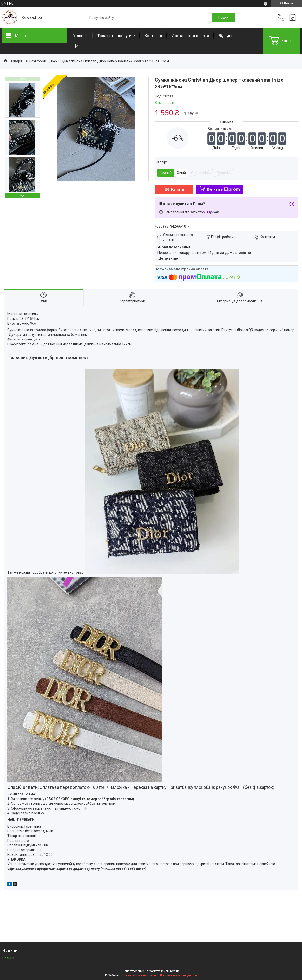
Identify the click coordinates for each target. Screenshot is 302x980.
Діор (53, 61)
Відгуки (226, 36)
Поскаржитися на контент (140, 975)
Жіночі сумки (36, 61)
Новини (8, 958)
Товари (16, 61)
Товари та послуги (114, 36)
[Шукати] (223, 18)
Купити (178, 189)
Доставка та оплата (190, 36)
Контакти (153, 36)
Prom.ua (174, 971)
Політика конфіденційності (178, 975)
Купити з (223, 189)
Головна (80, 36)
